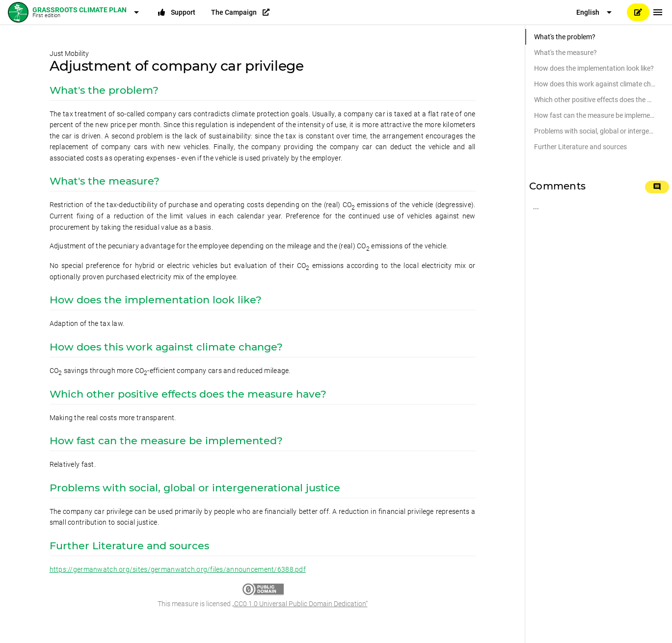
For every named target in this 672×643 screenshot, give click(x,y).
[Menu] (658, 12)
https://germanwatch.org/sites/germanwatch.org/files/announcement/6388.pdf (178, 569)
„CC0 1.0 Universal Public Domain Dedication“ (300, 604)
